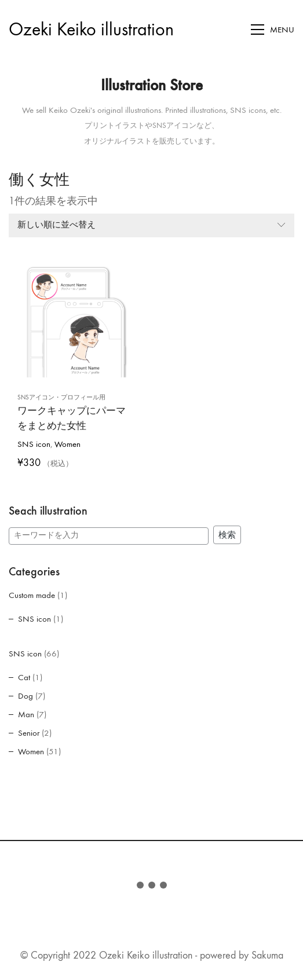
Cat (24, 677)
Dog (25, 696)
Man (26, 714)
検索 (227, 535)
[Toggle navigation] (273, 30)
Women (67, 444)
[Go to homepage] (91, 30)
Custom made (32, 595)
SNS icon (34, 444)
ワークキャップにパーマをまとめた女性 (72, 413)
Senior (29, 733)
